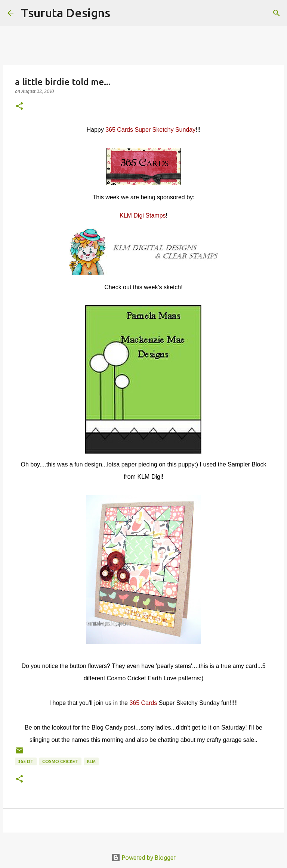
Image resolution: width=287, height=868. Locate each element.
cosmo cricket (60, 761)
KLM (91, 761)
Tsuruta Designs (66, 13)
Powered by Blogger (143, 858)
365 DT (26, 761)
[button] (19, 107)
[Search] (121, 13)
